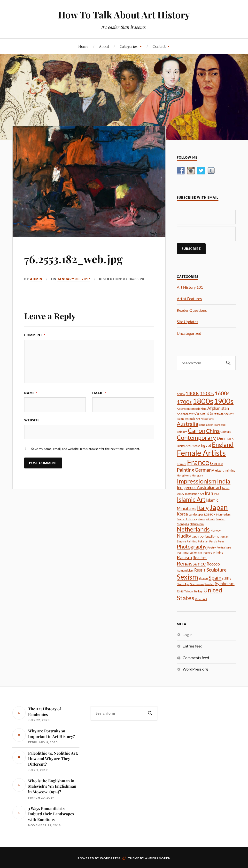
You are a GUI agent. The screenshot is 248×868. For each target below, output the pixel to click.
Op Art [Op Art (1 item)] (196, 536)
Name (31, 393)
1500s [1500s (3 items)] (207, 393)
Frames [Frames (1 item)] (182, 464)
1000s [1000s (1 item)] (181, 394)
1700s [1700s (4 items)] (184, 402)
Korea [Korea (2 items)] (182, 514)
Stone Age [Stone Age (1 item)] (183, 584)
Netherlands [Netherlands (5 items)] (193, 529)
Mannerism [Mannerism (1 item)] (223, 514)
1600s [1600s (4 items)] (222, 393)
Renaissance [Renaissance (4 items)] (191, 563)
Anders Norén (158, 858)
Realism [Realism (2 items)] (200, 558)
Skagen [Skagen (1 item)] (203, 578)
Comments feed (196, 658)
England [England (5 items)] (223, 445)
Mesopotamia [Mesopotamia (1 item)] (206, 519)
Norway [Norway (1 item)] (216, 530)
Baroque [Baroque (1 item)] (220, 425)
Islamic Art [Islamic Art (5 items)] (191, 499)
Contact (159, 46)
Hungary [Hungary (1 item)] (197, 475)
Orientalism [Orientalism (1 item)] (209, 536)
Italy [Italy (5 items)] (203, 508)
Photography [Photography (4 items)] (192, 546)
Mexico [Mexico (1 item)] (221, 519)
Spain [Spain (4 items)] (215, 577)
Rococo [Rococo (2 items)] (213, 564)
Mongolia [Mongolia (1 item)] (183, 524)
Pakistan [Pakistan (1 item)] (203, 541)
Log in (188, 635)
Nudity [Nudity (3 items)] (184, 536)
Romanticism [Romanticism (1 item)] (185, 570)
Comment (35, 335)
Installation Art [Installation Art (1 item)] (194, 494)
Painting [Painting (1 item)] (192, 541)
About (104, 46)
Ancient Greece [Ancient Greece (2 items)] (209, 413)
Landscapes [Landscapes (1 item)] (196, 514)
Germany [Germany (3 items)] (204, 470)
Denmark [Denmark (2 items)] (225, 438)
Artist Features (189, 299)
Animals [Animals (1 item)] (190, 419)
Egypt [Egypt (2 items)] (206, 445)
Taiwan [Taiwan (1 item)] (189, 591)
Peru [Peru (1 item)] (221, 541)
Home (83, 46)
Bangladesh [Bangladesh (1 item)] (206, 425)
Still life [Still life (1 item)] (227, 578)
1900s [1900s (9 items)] (224, 401)
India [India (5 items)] (224, 481)
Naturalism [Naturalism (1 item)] (197, 524)
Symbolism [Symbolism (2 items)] (225, 584)
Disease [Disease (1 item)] (195, 446)
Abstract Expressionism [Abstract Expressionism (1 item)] (192, 409)
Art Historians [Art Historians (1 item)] (205, 419)
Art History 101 (190, 287)
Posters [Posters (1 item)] (207, 553)
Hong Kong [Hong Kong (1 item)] (184, 475)
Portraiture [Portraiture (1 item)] (224, 547)
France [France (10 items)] (198, 462)
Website (32, 420)
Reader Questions (192, 310)
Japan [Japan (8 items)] (219, 507)
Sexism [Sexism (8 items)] (187, 577)
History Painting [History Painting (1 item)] (225, 471)
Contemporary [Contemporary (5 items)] (196, 438)
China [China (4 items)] (213, 431)
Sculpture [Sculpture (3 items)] (216, 570)
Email (99, 393)
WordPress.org (195, 669)
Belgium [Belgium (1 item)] (182, 432)
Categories (129, 46)
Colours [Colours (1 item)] (225, 432)
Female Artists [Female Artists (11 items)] (201, 453)
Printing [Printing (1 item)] (218, 553)
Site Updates (187, 322)
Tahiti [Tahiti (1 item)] (180, 591)
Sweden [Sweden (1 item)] (209, 584)
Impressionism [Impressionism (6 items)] (197, 481)
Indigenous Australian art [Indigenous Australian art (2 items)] (199, 487)
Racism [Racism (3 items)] (184, 557)
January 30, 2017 (74, 279)
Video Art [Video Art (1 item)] (201, 599)
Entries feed (193, 646)
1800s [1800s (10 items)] (203, 401)
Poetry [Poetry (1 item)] (212, 547)
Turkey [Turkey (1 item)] (198, 591)
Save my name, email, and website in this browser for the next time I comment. (86, 449)
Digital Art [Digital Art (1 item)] (183, 446)
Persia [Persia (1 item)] (213, 541)
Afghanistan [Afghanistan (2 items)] (218, 408)
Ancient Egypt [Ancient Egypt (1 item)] (186, 414)
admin (36, 279)
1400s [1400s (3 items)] (192, 393)
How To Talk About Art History (124, 15)
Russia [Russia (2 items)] (200, 570)
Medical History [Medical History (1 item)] (187, 519)
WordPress (110, 858)
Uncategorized (189, 333)
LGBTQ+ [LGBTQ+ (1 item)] (210, 514)
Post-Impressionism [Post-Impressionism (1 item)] (189, 553)
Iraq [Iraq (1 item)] (217, 494)
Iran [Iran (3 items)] (209, 493)
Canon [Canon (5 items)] (197, 430)
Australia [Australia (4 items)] (187, 424)
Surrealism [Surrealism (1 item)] (197, 584)
